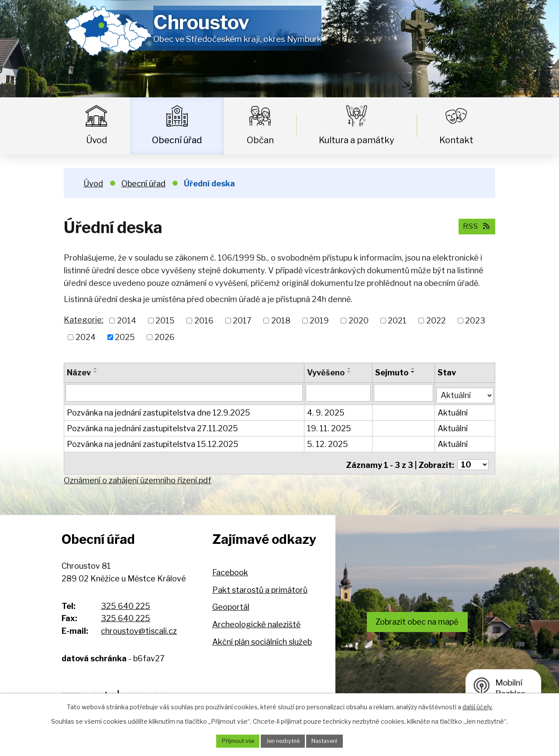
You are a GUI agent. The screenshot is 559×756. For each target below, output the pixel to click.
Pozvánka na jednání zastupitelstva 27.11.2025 (152, 426)
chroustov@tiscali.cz (139, 625)
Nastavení (330, 741)
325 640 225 (126, 600)
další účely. (478, 706)
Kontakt (456, 140)
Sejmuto (392, 373)
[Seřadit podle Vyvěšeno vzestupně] (350, 368)
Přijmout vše (232, 741)
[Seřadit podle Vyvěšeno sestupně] (350, 372)
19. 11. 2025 (330, 426)
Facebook (230, 567)
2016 (204, 321)
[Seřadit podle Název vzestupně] (96, 368)
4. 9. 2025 (326, 410)
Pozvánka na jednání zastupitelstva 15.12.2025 (153, 442)
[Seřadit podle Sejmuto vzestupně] (414, 368)
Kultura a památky (357, 140)
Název (79, 373)
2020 (359, 321)
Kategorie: (84, 320)
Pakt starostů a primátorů (260, 584)
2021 (397, 321)
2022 (436, 321)
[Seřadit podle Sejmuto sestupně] (414, 372)
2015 (165, 321)
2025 (125, 337)
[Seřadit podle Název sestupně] (96, 372)
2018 (281, 321)
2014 (127, 321)
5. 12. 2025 (328, 442)
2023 (475, 321)
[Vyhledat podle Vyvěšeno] (339, 392)
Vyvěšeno (326, 373)
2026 (165, 337)
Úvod (97, 140)
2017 (242, 321)
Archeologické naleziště (256, 619)
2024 (86, 337)
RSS (475, 226)
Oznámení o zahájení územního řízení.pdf (138, 475)
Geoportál (231, 602)
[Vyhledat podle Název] (184, 392)
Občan (260, 140)
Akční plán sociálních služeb (262, 636)
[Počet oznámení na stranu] (473, 459)
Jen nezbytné (283, 741)
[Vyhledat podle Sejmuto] (404, 392)
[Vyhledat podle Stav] (465, 392)
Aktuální (454, 410)
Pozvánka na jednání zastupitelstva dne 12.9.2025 (159, 410)
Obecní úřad (177, 140)
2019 (319, 321)
